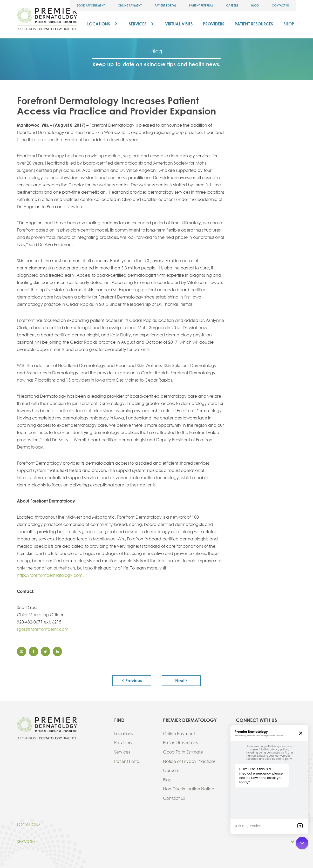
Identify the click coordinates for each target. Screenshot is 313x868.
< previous (132, 680)
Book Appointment (91, 5)
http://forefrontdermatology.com (50, 575)
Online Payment (130, 5)
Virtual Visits (179, 24)
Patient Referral (201, 5)
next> (181, 680)
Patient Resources (254, 24)
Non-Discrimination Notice (189, 789)
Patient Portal (165, 5)
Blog (255, 5)
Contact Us (281, 5)
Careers (232, 5)
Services (138, 24)
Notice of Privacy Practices (189, 761)
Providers (214, 24)
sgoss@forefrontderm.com (43, 629)
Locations (99, 24)
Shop (289, 24)
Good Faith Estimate (183, 752)
